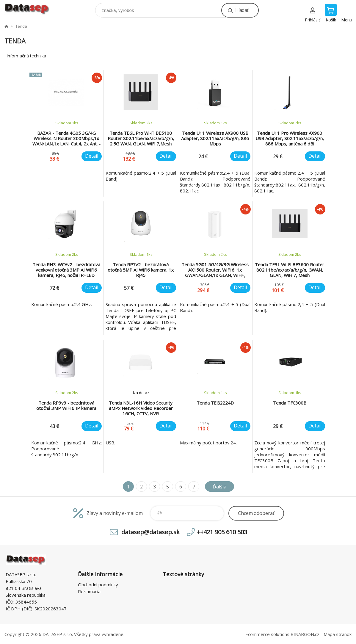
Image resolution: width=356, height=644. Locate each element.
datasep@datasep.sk (150, 532)
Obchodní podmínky (98, 585)
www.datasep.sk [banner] (31, 9)
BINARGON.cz (305, 634)
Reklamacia (89, 591)
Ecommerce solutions (267, 634)
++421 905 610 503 (222, 532)
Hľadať (242, 10)
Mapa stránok (338, 634)
